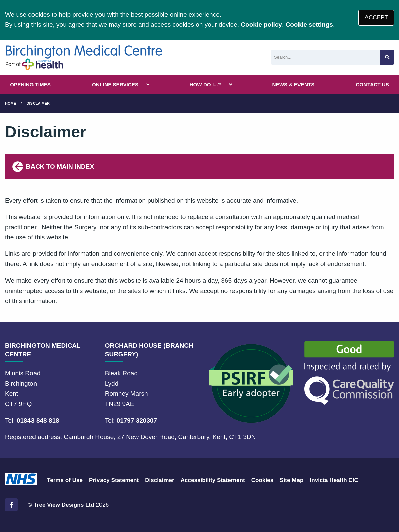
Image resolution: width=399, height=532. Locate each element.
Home (11, 103)
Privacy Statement (114, 480)
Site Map (291, 480)
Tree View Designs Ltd (64, 505)
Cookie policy (261, 25)
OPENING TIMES (30, 85)
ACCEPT (376, 18)
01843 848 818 (38, 420)
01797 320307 (137, 420)
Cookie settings (309, 25)
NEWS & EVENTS (293, 85)
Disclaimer (38, 103)
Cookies (262, 480)
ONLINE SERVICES (115, 85)
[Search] (326, 57)
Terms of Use (65, 480)
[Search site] (387, 57)
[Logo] (84, 57)
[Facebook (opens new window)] (11, 505)
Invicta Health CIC (334, 480)
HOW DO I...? (206, 85)
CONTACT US (372, 85)
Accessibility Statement (213, 480)
